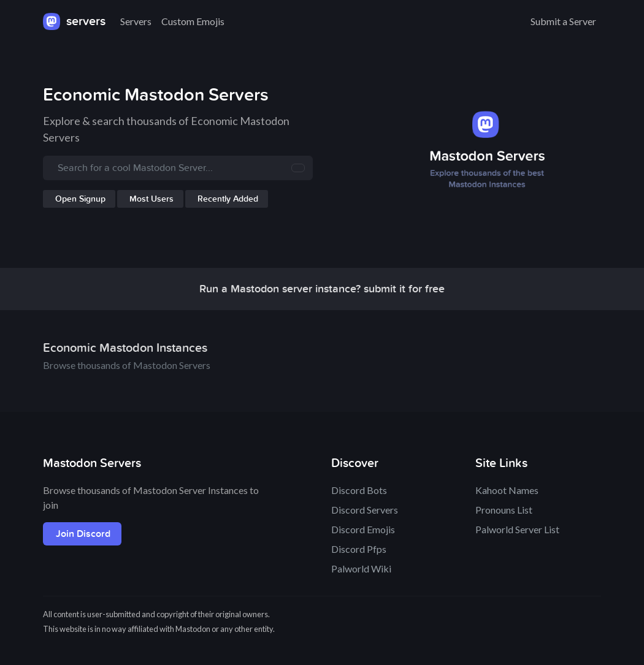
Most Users (151, 199)
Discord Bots (359, 490)
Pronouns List (504, 510)
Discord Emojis (363, 529)
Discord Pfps (359, 549)
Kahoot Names (507, 490)
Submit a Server (563, 21)
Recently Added (228, 199)
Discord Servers (365, 510)
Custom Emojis (193, 21)
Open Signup (80, 199)
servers (74, 21)
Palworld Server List (517, 529)
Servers (136, 21)
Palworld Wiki (361, 568)
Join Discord (83, 534)
